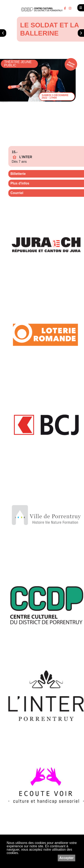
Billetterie (18, 174)
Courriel (17, 193)
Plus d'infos (20, 183)
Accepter (66, 858)
